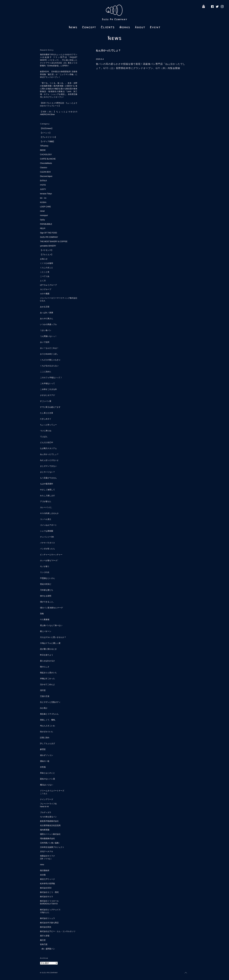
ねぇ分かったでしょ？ (49, 454)
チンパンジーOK (47, 537)
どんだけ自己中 (47, 442)
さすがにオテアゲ (47, 395)
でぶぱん (44, 437)
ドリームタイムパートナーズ (52, 791)
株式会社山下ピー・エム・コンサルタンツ (58, 931)
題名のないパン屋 (47, 779)
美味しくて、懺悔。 (48, 720)
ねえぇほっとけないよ (49, 460)
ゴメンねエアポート (48, 525)
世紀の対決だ (46, 584)
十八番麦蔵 (45, 620)
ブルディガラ (46, 812)
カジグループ (46, 289)
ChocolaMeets (46, 163)
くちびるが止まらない (49, 366)
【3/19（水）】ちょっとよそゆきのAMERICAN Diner (59, 113)
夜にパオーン (46, 631)
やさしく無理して (47, 490)
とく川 (43, 281)
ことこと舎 (45, 272)
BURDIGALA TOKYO (49, 904)
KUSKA (43, 202)
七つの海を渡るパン (48, 817)
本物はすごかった (47, 679)
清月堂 (43, 690)
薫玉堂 (43, 940)
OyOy (42, 220)
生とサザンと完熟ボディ (50, 702)
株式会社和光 (46, 927)
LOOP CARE (45, 207)
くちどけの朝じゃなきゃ (50, 360)
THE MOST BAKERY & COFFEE (54, 242)
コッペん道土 (46, 519)
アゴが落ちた (46, 501)
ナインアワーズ (47, 799)
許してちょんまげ (47, 743)
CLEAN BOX (45, 172)
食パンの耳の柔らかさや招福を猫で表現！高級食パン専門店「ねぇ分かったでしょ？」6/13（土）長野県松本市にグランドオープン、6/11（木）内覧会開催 (141, 66)
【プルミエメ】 (47, 255)
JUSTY (43, 189)
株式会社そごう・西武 (49, 892)
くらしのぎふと (47, 268)
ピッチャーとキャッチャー (51, 555)
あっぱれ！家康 (47, 313)
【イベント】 (46, 133)
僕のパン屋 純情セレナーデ (51, 608)
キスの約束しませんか (49, 513)
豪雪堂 (43, 749)
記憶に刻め (45, 738)
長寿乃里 (44, 944)
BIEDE (43, 150)
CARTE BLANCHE (48, 159)
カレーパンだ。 (47, 507)
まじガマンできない (48, 466)
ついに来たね (46, 431)
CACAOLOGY (46, 155)
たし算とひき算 (47, 413)
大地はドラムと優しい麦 (50, 643)
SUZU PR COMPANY (49, 237)
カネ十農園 (45, 294)
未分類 (43, 875)
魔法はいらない (47, 785)
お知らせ (44, 259)
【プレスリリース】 (48, 137)
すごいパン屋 (46, 401)
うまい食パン (46, 330)
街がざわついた (47, 732)
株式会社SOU (46, 888)
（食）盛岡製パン (47, 949)
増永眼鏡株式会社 (47, 839)
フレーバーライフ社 (48, 804)
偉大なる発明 (46, 596)
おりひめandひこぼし (49, 354)
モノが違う (45, 566)
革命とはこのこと (47, 773)
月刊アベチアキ (47, 852)
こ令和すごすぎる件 (48, 389)
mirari (42, 211)
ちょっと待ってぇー (48, 425)
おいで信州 (45, 342)
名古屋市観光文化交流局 (50, 825)
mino (42, 865)
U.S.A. (43, 301)
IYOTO (43, 185)
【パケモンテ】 (47, 250)
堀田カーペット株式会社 (50, 834)
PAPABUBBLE (46, 224)
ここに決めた (46, 372)
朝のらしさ (45, 667)
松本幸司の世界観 (47, 884)
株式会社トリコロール (49, 901)
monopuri (44, 215)
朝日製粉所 (45, 871)
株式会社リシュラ (47, 918)
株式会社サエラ (47, 897)
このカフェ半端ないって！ (51, 378)
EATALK (43, 181)
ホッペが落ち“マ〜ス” (49, 561)
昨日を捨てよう (47, 655)
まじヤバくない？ (47, 472)
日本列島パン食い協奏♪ (50, 843)
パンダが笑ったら (47, 549)
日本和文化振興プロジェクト (52, 847)
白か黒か (44, 708)
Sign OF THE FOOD (48, 233)
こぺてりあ (45, 276)
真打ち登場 (45, 936)
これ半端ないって (47, 383)
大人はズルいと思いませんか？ (53, 637)
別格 (42, 614)
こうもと (44, 793)
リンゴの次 (45, 572)
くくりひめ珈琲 (47, 263)
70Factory (44, 146)
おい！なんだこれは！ (49, 348)
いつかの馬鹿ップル (48, 324)
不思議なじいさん (47, 578)
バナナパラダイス (47, 543)
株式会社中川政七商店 (49, 923)
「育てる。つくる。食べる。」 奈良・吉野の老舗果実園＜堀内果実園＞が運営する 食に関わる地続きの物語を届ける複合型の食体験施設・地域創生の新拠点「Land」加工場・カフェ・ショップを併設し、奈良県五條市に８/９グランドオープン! (59, 90)
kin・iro (43, 198)
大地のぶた (45, 912)
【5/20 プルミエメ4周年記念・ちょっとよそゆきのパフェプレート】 (59, 104)
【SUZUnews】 (47, 128)
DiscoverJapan (46, 176)
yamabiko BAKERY (48, 246)
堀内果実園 (45, 830)
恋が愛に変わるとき (48, 649)
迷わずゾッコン (47, 755)
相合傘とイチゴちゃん (49, 714)
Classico (44, 168)
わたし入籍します (47, 496)
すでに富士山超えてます (50, 407)
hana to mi (44, 807)
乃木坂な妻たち (47, 590)
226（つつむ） (46, 859)
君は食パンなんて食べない (51, 625)
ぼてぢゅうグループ (48, 285)
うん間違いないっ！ (48, 336)
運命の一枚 (45, 761)
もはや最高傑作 (47, 484)
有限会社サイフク (47, 856)
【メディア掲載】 (47, 141)
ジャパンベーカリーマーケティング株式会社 (59, 298)
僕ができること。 (47, 602)
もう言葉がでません (48, 478)
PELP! (43, 228)
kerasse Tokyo (46, 194)
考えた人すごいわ (47, 726)
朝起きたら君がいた (48, 673)
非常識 (43, 767)
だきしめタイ (46, 419)
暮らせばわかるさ (47, 661)
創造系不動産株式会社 (49, 821)
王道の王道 (45, 696)
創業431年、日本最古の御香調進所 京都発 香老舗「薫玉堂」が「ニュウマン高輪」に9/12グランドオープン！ (59, 74)
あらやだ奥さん (47, 319)
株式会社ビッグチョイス (50, 910)
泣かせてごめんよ (47, 684)
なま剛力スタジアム (48, 448)
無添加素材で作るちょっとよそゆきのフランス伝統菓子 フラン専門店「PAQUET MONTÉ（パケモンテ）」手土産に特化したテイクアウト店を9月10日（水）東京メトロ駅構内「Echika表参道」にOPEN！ (59, 60)
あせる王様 (45, 307)
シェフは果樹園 (47, 531)
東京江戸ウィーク (47, 879)
